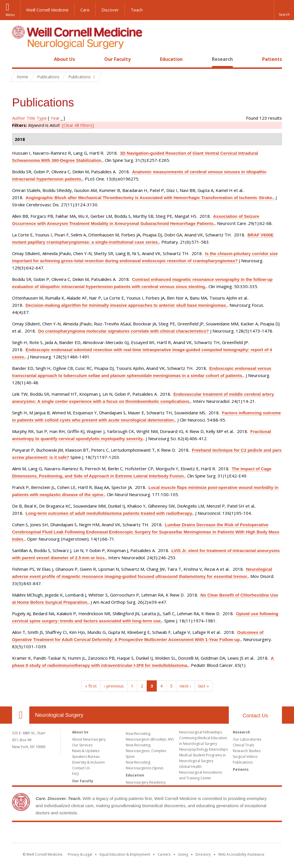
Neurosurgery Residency (146, 782)
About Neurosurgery (89, 739)
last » (204, 686)
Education (171, 59)
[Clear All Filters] (78, 125)
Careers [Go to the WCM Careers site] (164, 854)
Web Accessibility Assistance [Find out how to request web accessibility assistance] (241, 854)
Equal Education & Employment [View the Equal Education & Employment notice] (125, 854)
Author (19, 118)
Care (85, 10)
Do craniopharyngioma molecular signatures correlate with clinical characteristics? (123, 331)
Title (31, 118)
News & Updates (86, 751)
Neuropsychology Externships (203, 749)
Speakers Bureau (86, 757)
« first (91, 686)
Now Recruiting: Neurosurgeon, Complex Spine (146, 751)
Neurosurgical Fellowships (201, 732)
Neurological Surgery (59, 715)
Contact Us (255, 716)
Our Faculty (117, 59)
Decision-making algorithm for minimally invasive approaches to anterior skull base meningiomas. (126, 305)
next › (185, 686)
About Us (64, 59)
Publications (243, 762)
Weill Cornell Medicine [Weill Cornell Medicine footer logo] (147, 834)
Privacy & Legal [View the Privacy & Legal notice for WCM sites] (80, 854)
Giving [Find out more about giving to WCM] (183, 854)
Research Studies (247, 751)
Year (55, 118)
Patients (272, 59)
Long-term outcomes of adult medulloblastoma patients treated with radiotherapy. (109, 513)
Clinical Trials (243, 745)
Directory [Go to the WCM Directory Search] (203, 854)
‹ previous (114, 686)
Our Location (21, 715)
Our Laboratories (247, 739)
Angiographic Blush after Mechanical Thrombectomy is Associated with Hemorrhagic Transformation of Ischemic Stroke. (149, 198)
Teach (137, 10)
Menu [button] (10, 15)
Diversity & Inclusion (88, 762)
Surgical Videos (245, 757)
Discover (110, 10)
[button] (284, 10)
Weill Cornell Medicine (47, 10)
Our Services (82, 745)
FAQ (76, 774)
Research (222, 59)
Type (42, 118)
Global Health (190, 767)
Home (18, 59)
